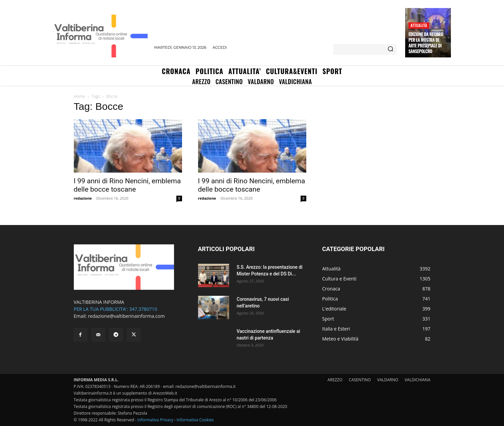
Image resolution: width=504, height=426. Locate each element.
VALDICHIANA (417, 380)
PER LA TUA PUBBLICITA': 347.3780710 (116, 309)
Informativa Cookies (195, 420)
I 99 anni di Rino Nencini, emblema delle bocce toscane (127, 185)
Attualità (419, 25)
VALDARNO (388, 380)
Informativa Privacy (155, 420)
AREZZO (335, 380)
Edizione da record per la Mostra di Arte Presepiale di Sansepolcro (426, 43)
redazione (83, 198)
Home (79, 96)
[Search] (390, 49)
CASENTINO (360, 380)
